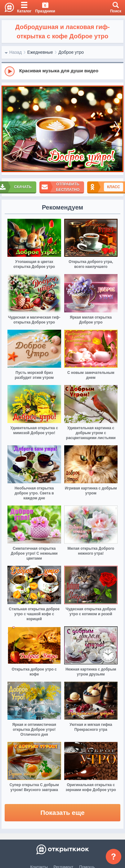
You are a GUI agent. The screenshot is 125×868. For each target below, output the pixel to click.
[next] (117, 129)
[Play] (10, 71)
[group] (62, 71)
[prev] (8, 129)
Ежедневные (40, 52)
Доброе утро (71, 52)
